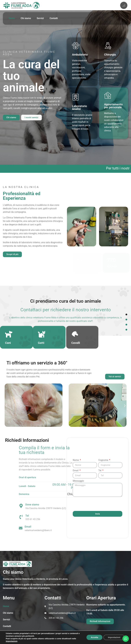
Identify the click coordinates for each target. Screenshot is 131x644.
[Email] (63, 528)
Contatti (54, 18)
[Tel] (63, 517)
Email (76, 471)
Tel (100, 471)
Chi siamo (26, 18)
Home (12, 18)
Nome (76, 460)
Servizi (40, 18)
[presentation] (95, 504)
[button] (6, 406)
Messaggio (78, 481)
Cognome (104, 460)
